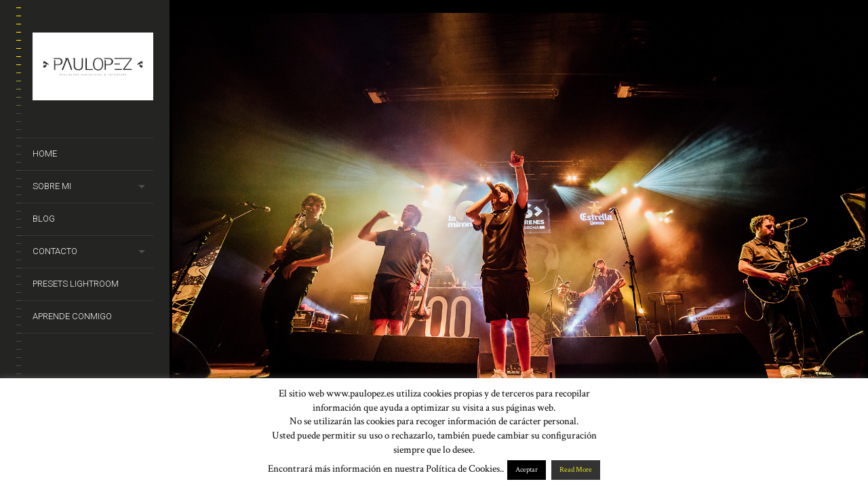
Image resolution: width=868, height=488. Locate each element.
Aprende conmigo (72, 316)
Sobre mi (52, 186)
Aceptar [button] (527, 470)
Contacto (55, 251)
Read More (576, 470)
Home (45, 154)
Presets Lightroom (76, 284)
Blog (44, 219)
